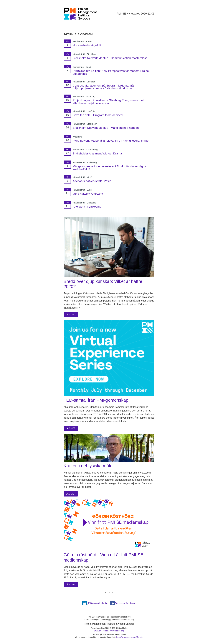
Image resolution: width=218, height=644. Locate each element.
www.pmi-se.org (101, 631)
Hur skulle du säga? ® (87, 45)
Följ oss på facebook (125, 603)
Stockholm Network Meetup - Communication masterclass (110, 58)
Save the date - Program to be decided (98, 115)
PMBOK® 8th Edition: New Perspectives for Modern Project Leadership (111, 72)
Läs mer (71, 315)
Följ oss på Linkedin (98, 603)
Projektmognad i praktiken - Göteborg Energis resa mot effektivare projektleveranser (108, 102)
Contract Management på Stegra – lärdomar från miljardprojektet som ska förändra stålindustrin (104, 87)
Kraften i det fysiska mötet (89, 466)
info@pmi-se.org (117, 631)
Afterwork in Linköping (87, 207)
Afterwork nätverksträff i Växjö (92, 181)
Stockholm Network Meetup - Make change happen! (106, 128)
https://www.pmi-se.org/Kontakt (130, 637)
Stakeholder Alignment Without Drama (97, 153)
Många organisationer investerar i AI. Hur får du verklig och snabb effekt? (111, 168)
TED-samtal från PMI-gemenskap (96, 400)
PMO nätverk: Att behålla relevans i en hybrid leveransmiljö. (111, 141)
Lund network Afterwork (88, 194)
